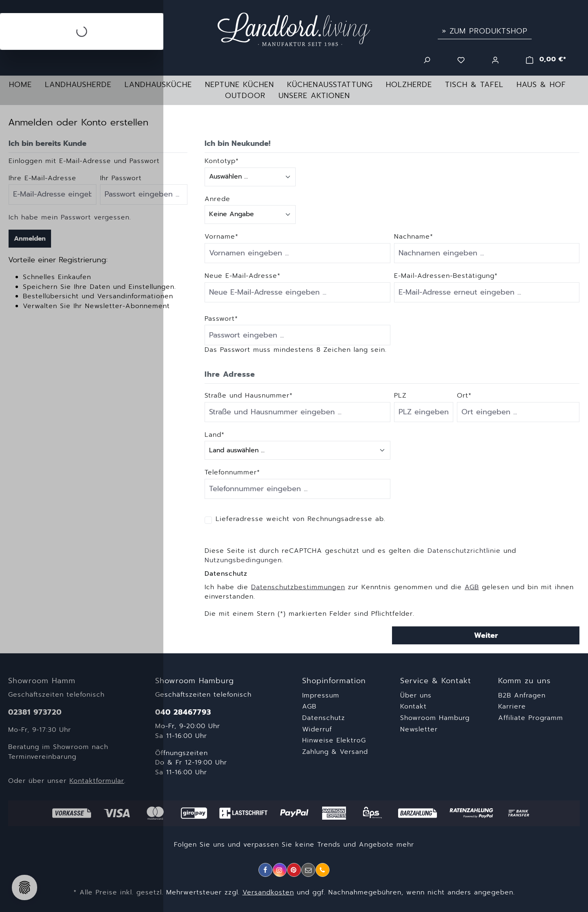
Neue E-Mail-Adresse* (243, 276)
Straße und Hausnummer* (249, 396)
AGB (472, 587)
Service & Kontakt (436, 681)
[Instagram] (280, 870)
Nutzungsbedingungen (243, 560)
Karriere (512, 706)
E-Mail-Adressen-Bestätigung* (446, 276)
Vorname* (222, 237)
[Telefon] (323, 870)
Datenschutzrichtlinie (464, 551)
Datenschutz (324, 718)
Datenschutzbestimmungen (298, 587)
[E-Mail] (308, 870)
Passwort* (221, 319)
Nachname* (414, 237)
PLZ (400, 396)
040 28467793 (183, 712)
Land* (215, 435)
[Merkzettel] (461, 59)
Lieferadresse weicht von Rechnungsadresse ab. (301, 519)
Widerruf (317, 729)
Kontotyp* (222, 161)
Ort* (464, 396)
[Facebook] (265, 870)
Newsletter (419, 729)
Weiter (486, 635)
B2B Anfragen (522, 695)
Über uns (416, 695)
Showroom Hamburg (435, 718)
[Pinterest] (294, 870)
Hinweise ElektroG (334, 740)
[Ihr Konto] (495, 59)
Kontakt (413, 706)
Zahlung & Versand (335, 752)
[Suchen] (427, 59)
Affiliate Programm (531, 718)
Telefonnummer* (232, 473)
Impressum (321, 695)
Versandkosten (268, 892)
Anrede (217, 199)
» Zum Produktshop (485, 31)
